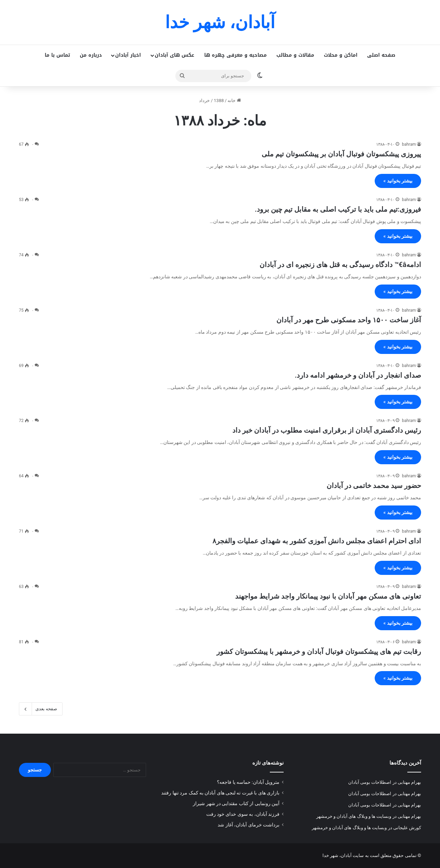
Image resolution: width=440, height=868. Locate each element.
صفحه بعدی (41, 709)
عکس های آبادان (174, 55)
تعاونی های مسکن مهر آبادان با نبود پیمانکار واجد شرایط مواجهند (328, 596)
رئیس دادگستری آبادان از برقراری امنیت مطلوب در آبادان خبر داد (327, 430)
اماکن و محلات (341, 55)
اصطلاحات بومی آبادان (370, 782)
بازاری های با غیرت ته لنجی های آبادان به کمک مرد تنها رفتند (220, 793)
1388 (219, 101)
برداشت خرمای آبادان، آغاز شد (249, 825)
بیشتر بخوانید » (398, 181)
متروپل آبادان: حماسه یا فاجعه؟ (248, 782)
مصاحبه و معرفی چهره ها (235, 55)
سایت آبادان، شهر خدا (343, 855)
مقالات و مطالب (295, 55)
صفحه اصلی (381, 55)
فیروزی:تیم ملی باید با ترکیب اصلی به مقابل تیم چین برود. (338, 209)
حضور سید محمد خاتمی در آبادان (374, 486)
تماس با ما (57, 55)
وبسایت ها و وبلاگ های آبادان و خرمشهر (354, 816)
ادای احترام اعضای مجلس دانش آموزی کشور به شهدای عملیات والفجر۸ (317, 541)
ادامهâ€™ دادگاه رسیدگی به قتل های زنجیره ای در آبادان (340, 265)
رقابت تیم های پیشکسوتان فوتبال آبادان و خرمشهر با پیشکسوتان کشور (319, 652)
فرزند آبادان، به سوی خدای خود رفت (243, 814)
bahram (409, 144)
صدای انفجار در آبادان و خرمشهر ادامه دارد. (358, 375)
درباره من (91, 55)
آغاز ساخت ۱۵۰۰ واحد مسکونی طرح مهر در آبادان (349, 320)
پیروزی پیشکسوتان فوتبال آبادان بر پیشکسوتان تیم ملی (341, 154)
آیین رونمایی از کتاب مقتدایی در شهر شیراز (236, 803)
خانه (234, 101)
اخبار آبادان (128, 55)
